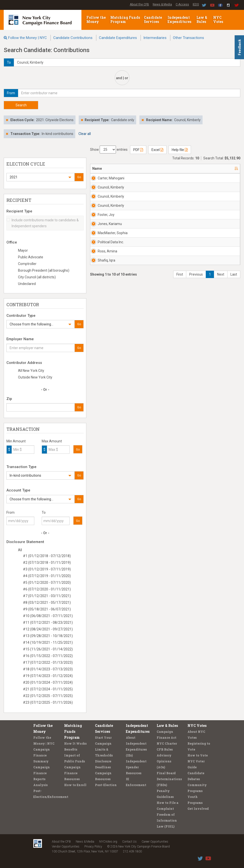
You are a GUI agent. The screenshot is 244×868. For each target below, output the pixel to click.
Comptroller (27, 264)
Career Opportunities (155, 842)
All (20, 550)
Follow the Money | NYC (28, 38)
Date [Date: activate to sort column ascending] (202, 169)
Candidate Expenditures (118, 38)
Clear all (85, 134)
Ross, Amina (103, 491)
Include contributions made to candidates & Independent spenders (43, 223)
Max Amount (52, 441)
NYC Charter (167, 743)
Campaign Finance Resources (72, 773)
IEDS (196, 4)
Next (221, 570)
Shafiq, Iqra (106, 527)
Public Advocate (31, 257)
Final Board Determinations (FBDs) (169, 779)
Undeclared (27, 284)
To (44, 512)
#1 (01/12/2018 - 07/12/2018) (47, 556)
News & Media (162, 4)
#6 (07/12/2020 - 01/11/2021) (47, 589)
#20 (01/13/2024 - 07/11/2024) (48, 682)
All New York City (31, 371)
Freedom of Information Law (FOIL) (167, 820)
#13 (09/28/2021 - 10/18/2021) (48, 636)
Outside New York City (35, 377)
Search (21, 105)
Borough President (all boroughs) (44, 270)
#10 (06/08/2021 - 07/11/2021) (48, 616)
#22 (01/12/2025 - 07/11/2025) (48, 696)
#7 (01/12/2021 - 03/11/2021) (47, 596)
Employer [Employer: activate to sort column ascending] (179, 169)
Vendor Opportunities (66, 847)
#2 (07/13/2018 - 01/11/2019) (47, 563)
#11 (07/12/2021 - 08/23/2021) (48, 623)
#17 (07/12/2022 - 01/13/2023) (48, 662)
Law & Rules (202, 19)
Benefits (71, 749)
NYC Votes (218, 19)
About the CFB (139, 4)
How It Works (75, 743)
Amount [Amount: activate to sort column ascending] (226, 169)
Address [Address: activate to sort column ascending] (127, 169)
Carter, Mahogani (105, 181)
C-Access (182, 4)
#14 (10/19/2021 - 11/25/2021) (48, 642)
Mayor (23, 250)
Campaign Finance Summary (42, 755)
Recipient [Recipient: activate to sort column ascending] (152, 169)
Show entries (109, 150)
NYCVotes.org (108, 842)
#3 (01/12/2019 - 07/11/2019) (47, 569)
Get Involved (198, 809)
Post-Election (106, 785)
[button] (40, 177)
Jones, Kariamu (104, 374)
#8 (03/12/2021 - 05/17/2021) (47, 603)
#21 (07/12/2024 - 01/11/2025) (48, 689)
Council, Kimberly (104, 219)
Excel (157, 150)
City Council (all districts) (37, 277)
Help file (180, 150)
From (10, 512)
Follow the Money (96, 19)
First (180, 570)
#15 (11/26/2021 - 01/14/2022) (48, 649)
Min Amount (16, 441)
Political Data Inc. (104, 452)
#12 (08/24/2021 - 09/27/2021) (48, 629)
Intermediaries (155, 38)
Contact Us (129, 842)
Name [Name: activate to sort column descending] (97, 169)
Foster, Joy (106, 333)
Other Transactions (188, 38)
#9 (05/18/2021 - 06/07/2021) (47, 609)
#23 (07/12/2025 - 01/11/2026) (48, 702)
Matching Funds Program (125, 19)
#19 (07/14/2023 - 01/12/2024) (48, 676)
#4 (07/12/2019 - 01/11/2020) (47, 576)
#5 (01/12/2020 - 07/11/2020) (47, 583)
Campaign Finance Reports (42, 773)
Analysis (40, 785)
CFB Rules (165, 749)
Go (79, 177)
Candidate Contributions (73, 38)
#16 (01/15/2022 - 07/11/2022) (48, 656)
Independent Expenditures (180, 19)
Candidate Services (153, 19)
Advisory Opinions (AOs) (164, 761)
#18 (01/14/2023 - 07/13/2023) (48, 669)
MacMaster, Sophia (107, 413)
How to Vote (198, 755)
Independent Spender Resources (136, 767)
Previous (196, 570)
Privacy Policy (93, 847)
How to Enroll (75, 785)
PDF (138, 150)
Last (234, 570)
